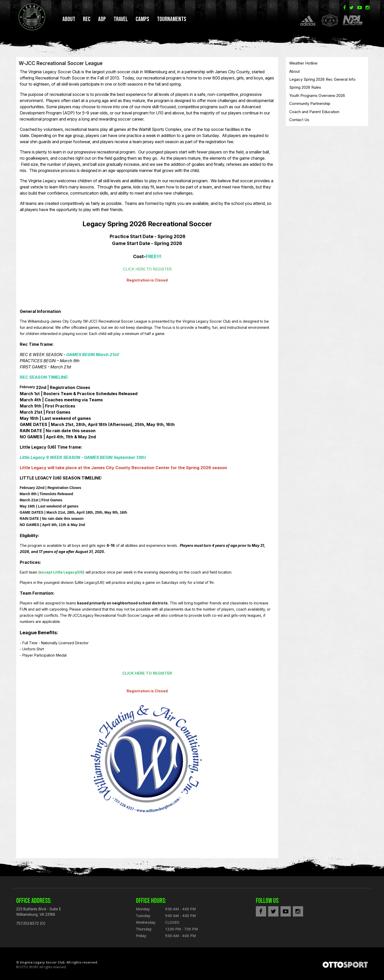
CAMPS (142, 19)
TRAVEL (121, 19)
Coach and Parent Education (314, 114)
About (69, 19)
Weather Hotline (303, 65)
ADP (102, 19)
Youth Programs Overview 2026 (317, 98)
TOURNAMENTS (172, 19)
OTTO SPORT (29, 969)
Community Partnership (310, 106)
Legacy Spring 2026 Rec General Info (322, 81)
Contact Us (299, 122)
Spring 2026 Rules (305, 89)
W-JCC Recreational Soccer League (61, 65)
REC (87, 19)
